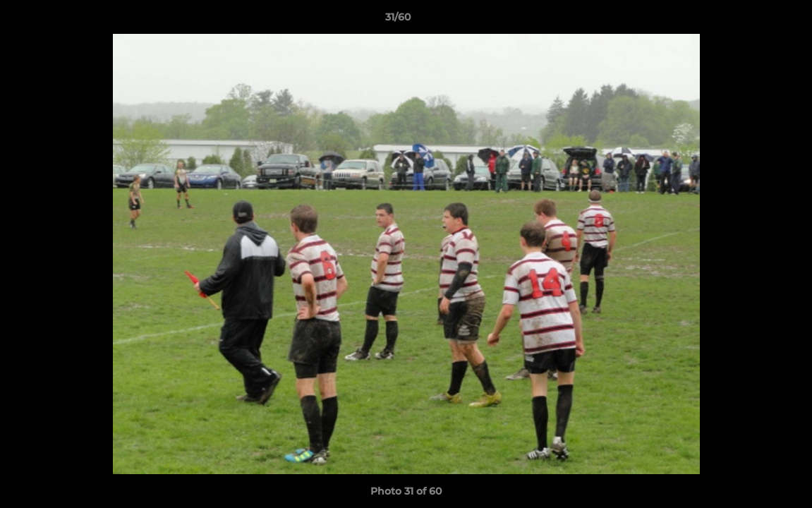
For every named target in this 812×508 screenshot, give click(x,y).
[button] (753, 20)
